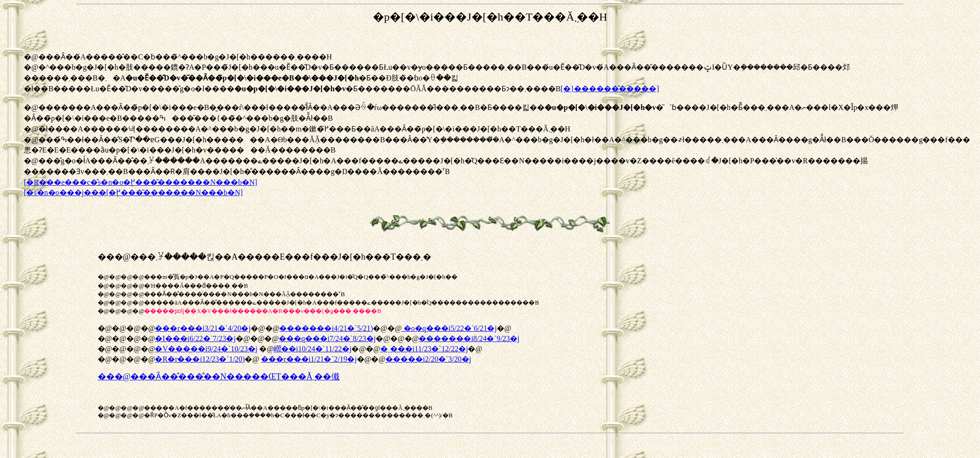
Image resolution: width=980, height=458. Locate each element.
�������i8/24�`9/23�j (469, 338)
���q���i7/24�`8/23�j (327, 338)
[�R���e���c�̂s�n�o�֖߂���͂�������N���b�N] (141, 182)
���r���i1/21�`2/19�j (309, 359)
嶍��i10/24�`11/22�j (313, 349)
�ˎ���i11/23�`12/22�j (424, 349)
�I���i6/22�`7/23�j (195, 338)
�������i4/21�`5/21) (326, 328)
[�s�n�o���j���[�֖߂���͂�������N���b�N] (133, 193)
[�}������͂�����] (610, 89)
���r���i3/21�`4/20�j (203, 328)
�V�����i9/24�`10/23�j (206, 349)
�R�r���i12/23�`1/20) (200, 359)
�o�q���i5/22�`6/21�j (449, 328)
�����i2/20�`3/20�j (428, 359)
